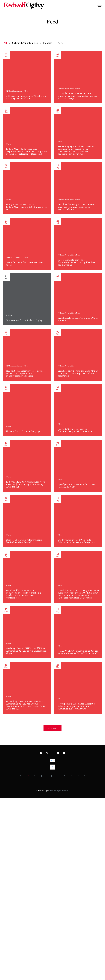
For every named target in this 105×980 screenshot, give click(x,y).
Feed (27, 776)
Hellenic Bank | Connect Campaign (23, 431)
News (61, 43)
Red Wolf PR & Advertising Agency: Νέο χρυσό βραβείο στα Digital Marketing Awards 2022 (26, 484)
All (5, 43)
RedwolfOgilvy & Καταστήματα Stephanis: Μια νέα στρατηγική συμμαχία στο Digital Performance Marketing (27, 152)
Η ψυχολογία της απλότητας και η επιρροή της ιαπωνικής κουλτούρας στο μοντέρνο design (78, 96)
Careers (46, 776)
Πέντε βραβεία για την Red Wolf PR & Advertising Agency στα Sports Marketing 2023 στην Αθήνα (77, 706)
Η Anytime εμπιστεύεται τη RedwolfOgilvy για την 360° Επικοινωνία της (26, 207)
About (19, 776)
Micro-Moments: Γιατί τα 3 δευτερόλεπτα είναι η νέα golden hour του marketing (77, 262)
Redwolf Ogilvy (44, 791)
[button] (52, 728)
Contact (57, 776)
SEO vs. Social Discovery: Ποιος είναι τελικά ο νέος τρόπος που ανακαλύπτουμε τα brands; (25, 373)
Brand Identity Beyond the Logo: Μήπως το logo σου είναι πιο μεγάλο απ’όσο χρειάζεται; (78, 373)
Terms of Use (69, 776)
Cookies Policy (83, 776)
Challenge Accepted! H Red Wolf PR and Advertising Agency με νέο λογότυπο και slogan (26, 651)
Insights (48, 43)
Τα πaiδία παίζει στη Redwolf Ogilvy (24, 320)
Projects (36, 776)
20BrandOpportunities (25, 43)
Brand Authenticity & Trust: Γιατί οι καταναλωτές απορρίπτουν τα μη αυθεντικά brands (76, 207)
